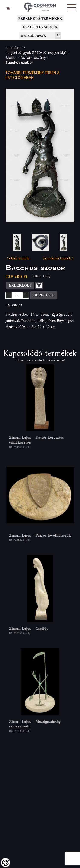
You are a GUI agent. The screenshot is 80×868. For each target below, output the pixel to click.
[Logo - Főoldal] (40, 6)
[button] (71, 7)
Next (64, 155)
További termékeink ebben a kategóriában (32, 75)
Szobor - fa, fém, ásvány (26, 58)
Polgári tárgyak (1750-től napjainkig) (36, 53)
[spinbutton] (17, 295)
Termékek (14, 48)
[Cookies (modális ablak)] (6, 862)
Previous (16, 155)
